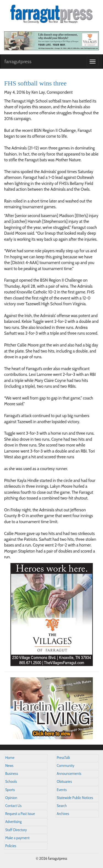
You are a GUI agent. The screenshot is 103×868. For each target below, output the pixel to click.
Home (10, 758)
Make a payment (17, 838)
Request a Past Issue (20, 814)
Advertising (13, 822)
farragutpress (18, 62)
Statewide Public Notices (75, 798)
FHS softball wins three (35, 83)
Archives (63, 814)
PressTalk (63, 758)
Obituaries (64, 782)
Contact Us (13, 806)
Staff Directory (16, 830)
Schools (11, 782)
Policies (11, 846)
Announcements (69, 774)
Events (62, 790)
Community (66, 766)
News (9, 766)
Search (62, 806)
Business (12, 774)
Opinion (11, 798)
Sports (10, 790)
